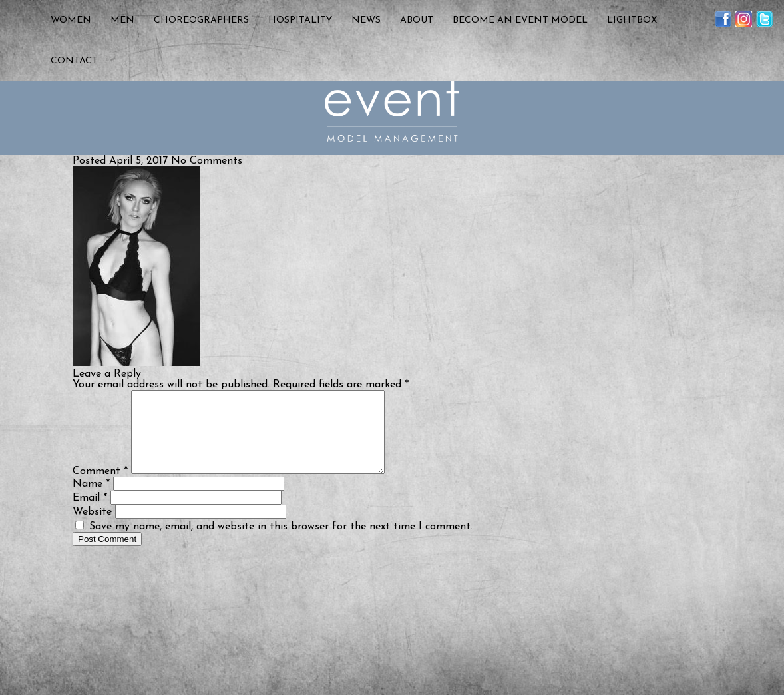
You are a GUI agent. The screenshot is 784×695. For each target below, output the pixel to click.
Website (92, 528)
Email (90, 514)
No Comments (207, 161)
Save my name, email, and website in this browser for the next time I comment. (281, 543)
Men (122, 20)
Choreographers (201, 20)
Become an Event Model (520, 20)
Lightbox (632, 20)
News (366, 20)
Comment (100, 487)
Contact (74, 61)
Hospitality (300, 20)
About (417, 20)
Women (71, 20)
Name (91, 500)
